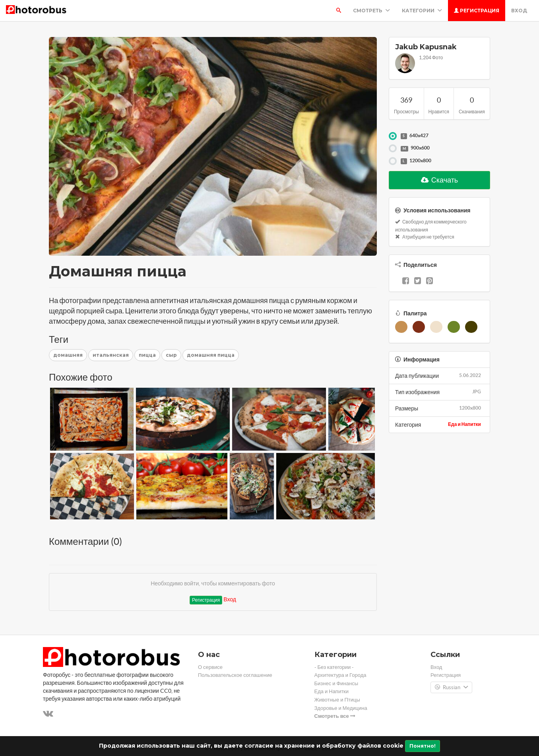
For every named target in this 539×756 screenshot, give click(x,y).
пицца (147, 355)
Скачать (440, 180)
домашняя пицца (211, 355)
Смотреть (371, 11)
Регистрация (477, 11)
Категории (422, 11)
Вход (519, 11)
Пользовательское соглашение (235, 675)
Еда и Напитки (464, 424)
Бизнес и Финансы (336, 683)
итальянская (111, 355)
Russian (451, 688)
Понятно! (423, 746)
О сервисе (210, 667)
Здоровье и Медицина (341, 708)
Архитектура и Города (340, 675)
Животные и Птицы (337, 700)
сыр (171, 355)
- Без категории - (334, 667)
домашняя (68, 355)
